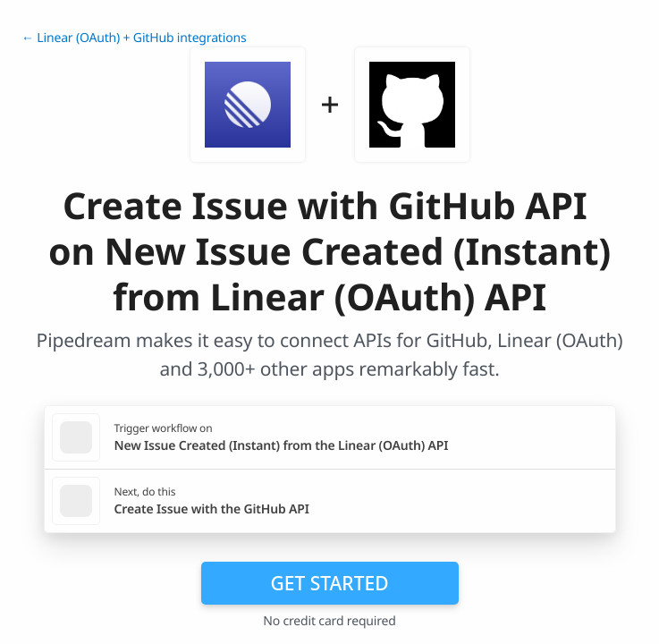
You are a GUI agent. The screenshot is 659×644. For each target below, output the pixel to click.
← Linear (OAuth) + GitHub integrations (134, 38)
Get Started (330, 583)
